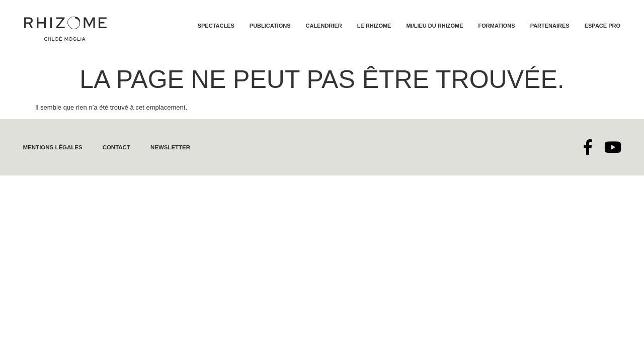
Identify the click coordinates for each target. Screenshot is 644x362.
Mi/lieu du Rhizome (434, 26)
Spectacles (216, 26)
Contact (113, 147)
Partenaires (550, 26)
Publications (270, 26)
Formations (497, 26)
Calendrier (324, 26)
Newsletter (166, 147)
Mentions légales (52, 147)
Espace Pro (602, 26)
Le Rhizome (374, 26)
